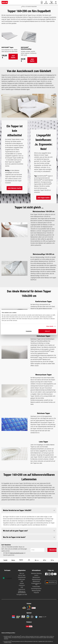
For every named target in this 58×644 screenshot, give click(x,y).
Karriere (22, 583)
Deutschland (50, 582)
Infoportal (36, 593)
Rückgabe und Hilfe (22, 595)
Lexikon (36, 575)
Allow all (47, 331)
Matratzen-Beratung (36, 573)
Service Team (22, 575)
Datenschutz (22, 589)
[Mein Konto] (46, 2)
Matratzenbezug (36, 579)
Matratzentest (36, 581)
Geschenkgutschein (36, 589)
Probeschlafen (36, 587)
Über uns (22, 573)
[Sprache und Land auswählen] (56, 582)
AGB (22, 587)
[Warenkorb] (42, 2)
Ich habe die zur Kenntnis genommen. (14, 554)
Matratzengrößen (36, 591)
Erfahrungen (22, 579)
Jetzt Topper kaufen (43, 198)
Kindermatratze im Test (36, 584)
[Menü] (56, 2)
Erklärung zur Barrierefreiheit (22, 592)
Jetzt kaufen (13, 57)
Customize (29, 331)
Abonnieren (53, 550)
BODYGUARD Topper (8, 47)
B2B (22, 581)
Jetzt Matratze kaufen (14, 188)
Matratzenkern (36, 577)
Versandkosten (22, 577)
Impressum (22, 585)
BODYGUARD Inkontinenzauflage (26, 48)
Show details (50, 326)
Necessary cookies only (24, 320)
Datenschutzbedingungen (17, 553)
